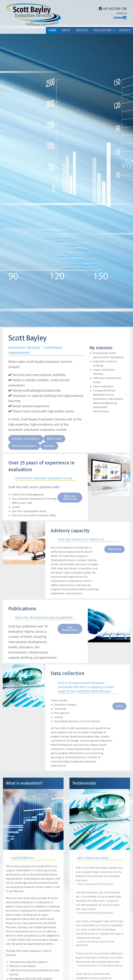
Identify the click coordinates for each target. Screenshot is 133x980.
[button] (26, 439)
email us (122, 13)
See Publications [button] (70, 629)
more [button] (119, 706)
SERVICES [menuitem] (82, 30)
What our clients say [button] (70, 497)
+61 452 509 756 (113, 9)
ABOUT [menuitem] (66, 30)
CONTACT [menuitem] (124, 30)
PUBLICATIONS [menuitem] (103, 30)
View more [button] (114, 549)
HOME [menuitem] (52, 30)
